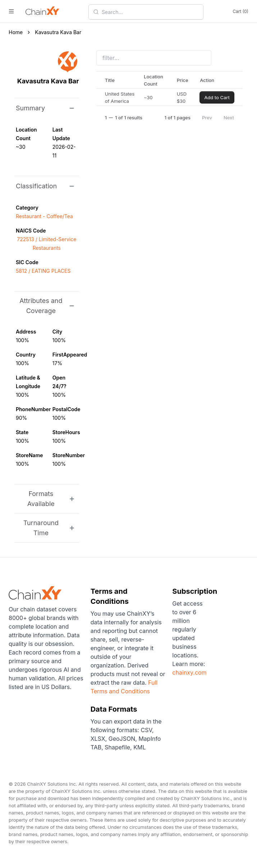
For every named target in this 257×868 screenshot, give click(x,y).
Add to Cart (217, 97)
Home (16, 32)
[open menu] (11, 11)
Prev (207, 118)
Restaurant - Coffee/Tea (44, 216)
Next (229, 118)
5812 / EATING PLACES (43, 271)
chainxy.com (189, 672)
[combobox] (150, 12)
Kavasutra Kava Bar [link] (58, 32)
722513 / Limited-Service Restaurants (47, 244)
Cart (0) (240, 11)
